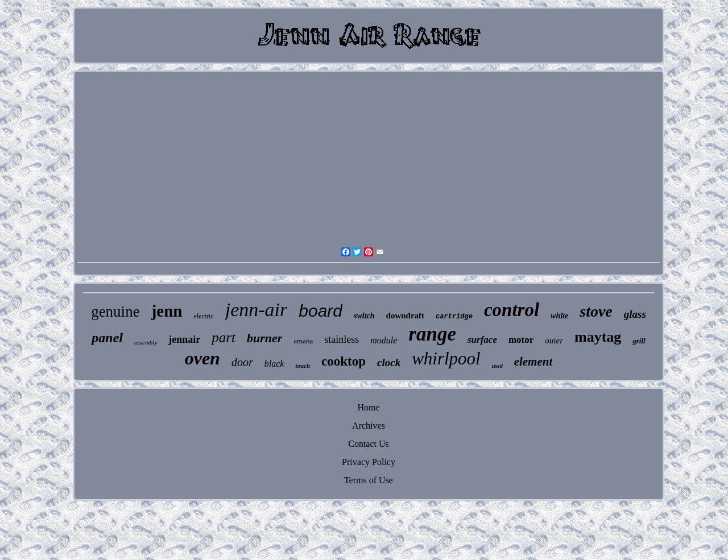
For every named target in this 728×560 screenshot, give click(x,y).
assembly (146, 342)
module (384, 340)
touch (303, 366)
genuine (115, 312)
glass (635, 314)
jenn (167, 311)
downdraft (406, 316)
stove (596, 311)
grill (639, 341)
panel (107, 338)
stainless (342, 339)
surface (482, 340)
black (274, 364)
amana (303, 341)
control (512, 310)
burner (264, 338)
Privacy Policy (369, 462)
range (432, 334)
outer (554, 341)
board (320, 311)
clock (389, 362)
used (497, 366)
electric (203, 316)
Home (368, 407)
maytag (598, 337)
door (242, 362)
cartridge (454, 317)
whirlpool (446, 358)
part (224, 337)
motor (521, 340)
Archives (369, 426)
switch (364, 316)
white (559, 316)
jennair (184, 339)
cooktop (344, 361)
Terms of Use (369, 480)
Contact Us (369, 444)
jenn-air (257, 310)
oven (202, 358)
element (533, 362)
